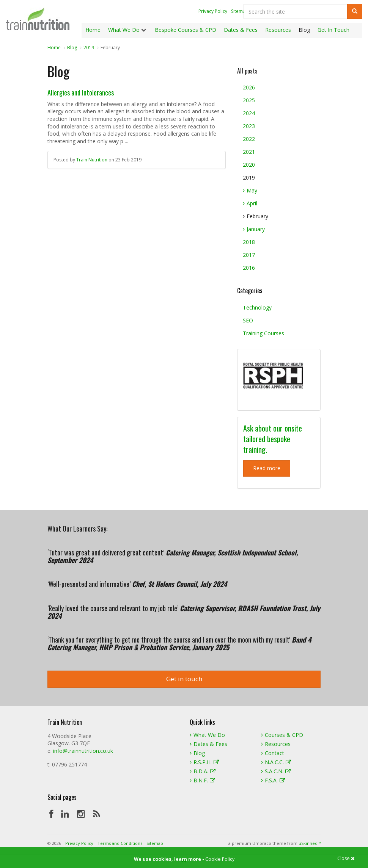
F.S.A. (273, 780)
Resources (276, 744)
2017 (249, 255)
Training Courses (263, 333)
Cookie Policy (220, 859)
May (250, 190)
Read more (267, 468)
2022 (249, 139)
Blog (197, 753)
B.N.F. (202, 780)
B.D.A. (203, 771)
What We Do (207, 735)
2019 (249, 178)
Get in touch (184, 679)
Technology (257, 307)
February (256, 216)
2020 (249, 165)
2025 (249, 100)
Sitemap (240, 11)
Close (346, 859)
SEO (248, 320)
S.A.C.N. (276, 771)
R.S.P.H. (204, 762)
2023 (249, 126)
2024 (249, 113)
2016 (249, 268)
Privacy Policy (213, 11)
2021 (249, 152)
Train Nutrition (38, 19)
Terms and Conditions (120, 843)
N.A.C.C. (276, 762)
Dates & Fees (208, 744)
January (254, 229)
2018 (249, 242)
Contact (273, 753)
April (250, 203)
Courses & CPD (282, 735)
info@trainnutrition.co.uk (83, 751)
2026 (249, 87)
